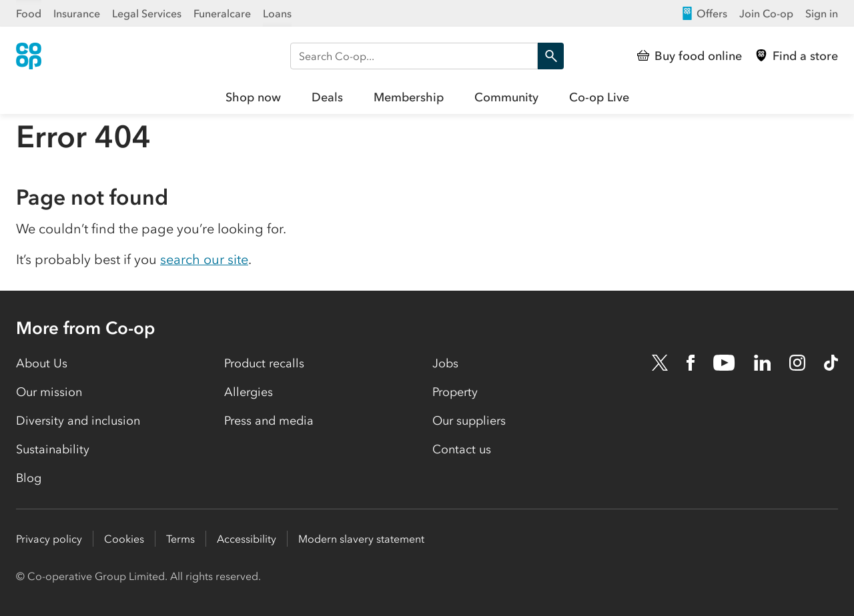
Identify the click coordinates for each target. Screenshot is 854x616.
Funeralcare (222, 13)
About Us (42, 363)
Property (455, 392)
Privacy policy (49, 539)
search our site (204, 259)
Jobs (445, 363)
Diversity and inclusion (78, 421)
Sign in (822, 13)
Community (506, 97)
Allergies (249, 392)
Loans (277, 13)
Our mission (49, 392)
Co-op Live (599, 97)
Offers (704, 13)
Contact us (462, 449)
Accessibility (247, 539)
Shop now (253, 97)
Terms (180, 539)
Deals (327, 97)
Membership (409, 97)
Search (547, 56)
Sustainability (53, 449)
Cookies (124, 539)
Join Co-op (766, 13)
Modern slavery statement (361, 539)
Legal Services (147, 13)
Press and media (269, 421)
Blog (29, 478)
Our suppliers (469, 421)
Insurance (77, 13)
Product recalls (264, 363)
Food (29, 13)
